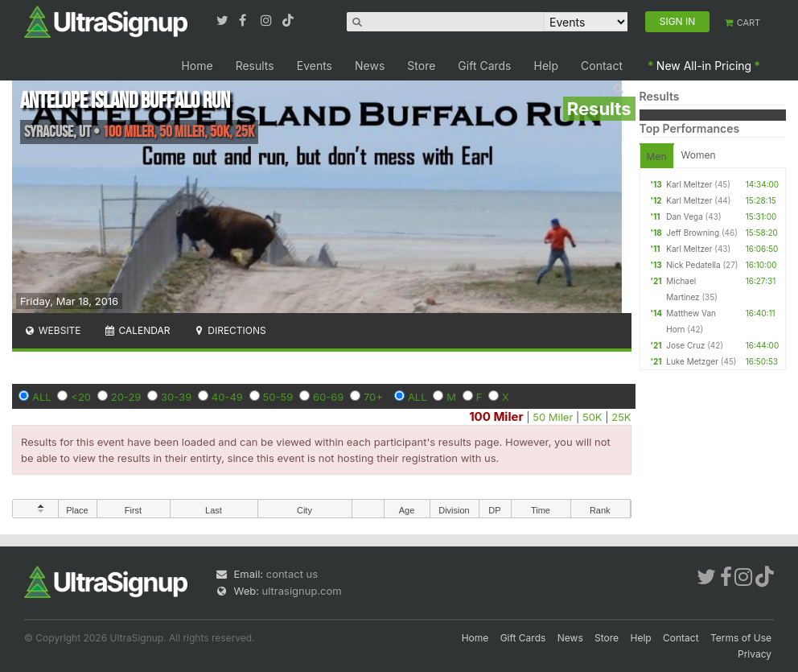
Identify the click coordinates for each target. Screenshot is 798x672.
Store (421, 66)
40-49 (227, 397)
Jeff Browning (693, 233)
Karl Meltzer (689, 184)
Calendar (137, 330)
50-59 (278, 397)
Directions (229, 330)
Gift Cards (484, 66)
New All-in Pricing (704, 66)
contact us (292, 574)
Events (315, 66)
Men (657, 157)
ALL (42, 397)
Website (52, 330)
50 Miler (553, 417)
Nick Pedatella (693, 265)
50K (592, 417)
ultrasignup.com (302, 591)
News (370, 66)
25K (621, 417)
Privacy (755, 654)
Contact (602, 66)
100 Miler (496, 416)
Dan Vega (685, 216)
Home (197, 66)
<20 (81, 397)
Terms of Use (741, 638)
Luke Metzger (692, 361)
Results (255, 66)
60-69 (328, 397)
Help (547, 66)
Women (699, 155)
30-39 (176, 397)
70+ (373, 397)
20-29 (126, 397)
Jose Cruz (685, 345)
